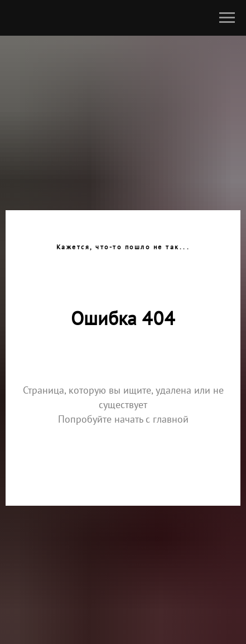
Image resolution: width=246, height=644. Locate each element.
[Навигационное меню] (227, 18)
